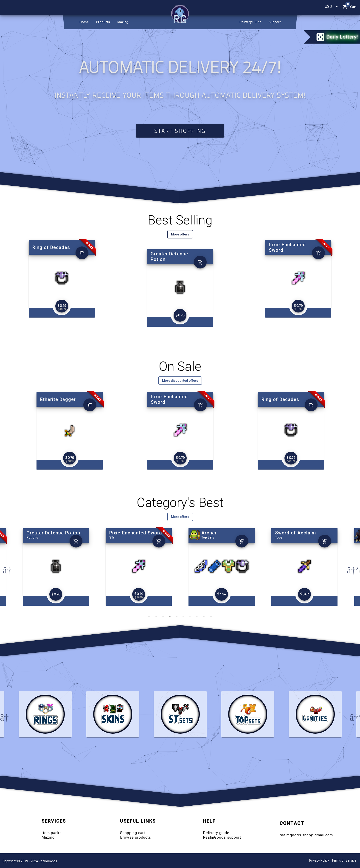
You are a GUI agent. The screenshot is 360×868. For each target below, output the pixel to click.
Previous (5, 567)
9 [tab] (204, 616)
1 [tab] (149, 616)
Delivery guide (216, 833)
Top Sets (291, 537)
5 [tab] (177, 616)
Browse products (136, 837)
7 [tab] (190, 616)
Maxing (48, 837)
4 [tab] (170, 616)
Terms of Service (344, 860)
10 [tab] (211, 616)
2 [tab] (156, 616)
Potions (115, 537)
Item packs (52, 833)
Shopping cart (133, 833)
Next (349, 567)
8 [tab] (197, 616)
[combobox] (332, 7)
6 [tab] (183, 616)
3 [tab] (163, 616)
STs (195, 537)
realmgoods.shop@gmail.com (306, 835)
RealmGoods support (222, 837)
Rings (31, 537)
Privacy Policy (319, 860)
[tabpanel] (221, 567)
